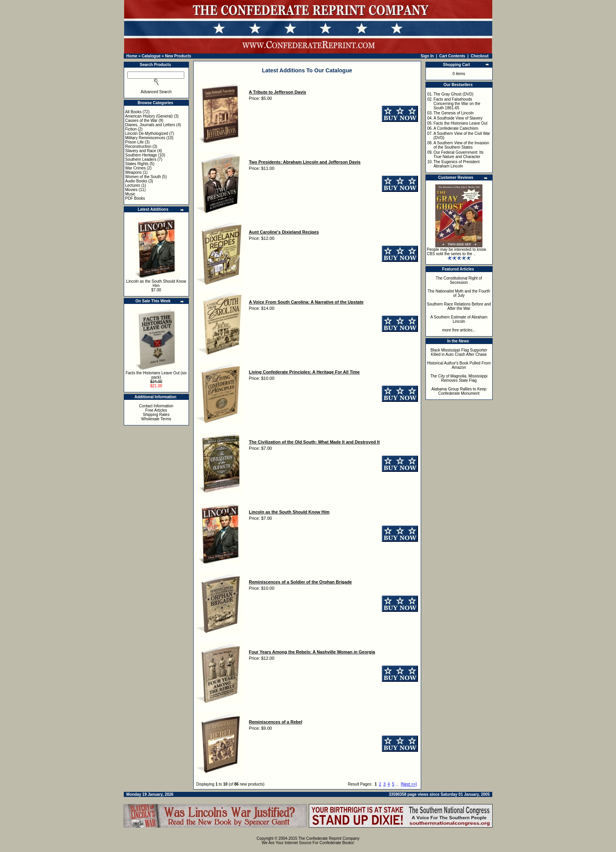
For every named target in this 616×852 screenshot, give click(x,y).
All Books (134, 112)
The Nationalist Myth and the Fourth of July (459, 293)
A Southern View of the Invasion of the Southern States (461, 145)
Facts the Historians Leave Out (460, 123)
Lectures (133, 185)
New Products (178, 56)
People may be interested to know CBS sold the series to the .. (457, 252)
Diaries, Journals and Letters (150, 125)
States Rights (137, 164)
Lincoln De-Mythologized (147, 133)
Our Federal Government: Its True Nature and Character (458, 155)
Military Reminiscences (145, 138)
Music (130, 194)
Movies (132, 190)
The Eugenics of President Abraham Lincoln (456, 164)
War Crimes (136, 168)
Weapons (134, 172)
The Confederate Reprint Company (329, 838)
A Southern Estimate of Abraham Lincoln (459, 319)
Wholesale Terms (156, 419)
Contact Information (156, 406)
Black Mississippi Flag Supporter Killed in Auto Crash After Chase (459, 352)
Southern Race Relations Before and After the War (459, 306)
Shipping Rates (156, 415)
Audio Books (136, 181)
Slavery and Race (141, 151)
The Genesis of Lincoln (453, 113)
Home (132, 56)
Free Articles (156, 410)
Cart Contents (452, 56)
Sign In (427, 56)
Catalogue (151, 56)
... (397, 784)
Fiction (131, 129)
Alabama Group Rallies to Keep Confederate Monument (459, 391)
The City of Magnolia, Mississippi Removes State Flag (459, 378)
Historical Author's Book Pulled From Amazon (459, 365)
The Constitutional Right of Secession (459, 280)
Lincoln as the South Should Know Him (156, 283)
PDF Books (135, 198)
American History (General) (149, 116)
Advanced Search (156, 92)
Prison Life (135, 142)
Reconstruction (138, 146)
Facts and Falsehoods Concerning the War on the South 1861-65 (457, 104)
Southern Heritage (141, 155)
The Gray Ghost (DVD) (453, 94)
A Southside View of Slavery (458, 118)
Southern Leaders (141, 159)
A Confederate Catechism (456, 128)
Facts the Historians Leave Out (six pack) (156, 375)
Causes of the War (141, 121)
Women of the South (143, 177)
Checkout (480, 56)
